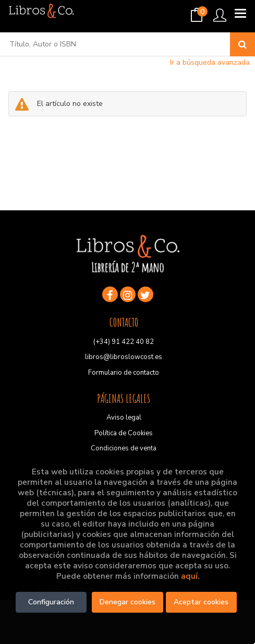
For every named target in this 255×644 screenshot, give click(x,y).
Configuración (51, 602)
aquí (189, 576)
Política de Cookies (124, 433)
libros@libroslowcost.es (124, 357)
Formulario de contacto (124, 373)
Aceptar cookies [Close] (201, 602)
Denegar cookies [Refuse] (127, 602)
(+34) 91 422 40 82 (124, 342)
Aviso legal (124, 418)
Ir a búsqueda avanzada (210, 62)
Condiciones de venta (124, 448)
